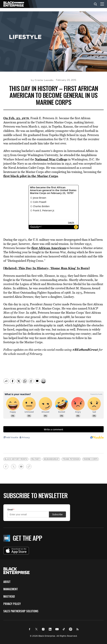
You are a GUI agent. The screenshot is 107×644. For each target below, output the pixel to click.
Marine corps (91, 456)
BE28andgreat (51, 456)
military (36, 456)
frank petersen (71, 456)
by (42, 80)
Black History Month (16, 456)
